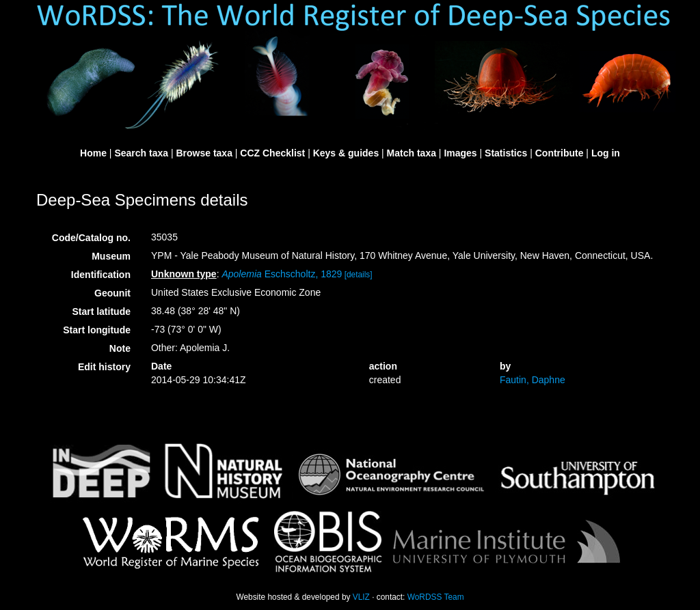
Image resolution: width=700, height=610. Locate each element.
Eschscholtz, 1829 (282, 274)
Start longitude (97, 330)
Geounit (112, 293)
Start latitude (101, 311)
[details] (359, 275)
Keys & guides (346, 153)
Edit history (104, 367)
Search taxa (141, 153)
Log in (606, 153)
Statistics (506, 153)
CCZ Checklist (272, 153)
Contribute (560, 153)
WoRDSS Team (436, 597)
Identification (101, 275)
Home (93, 153)
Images (460, 153)
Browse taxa (204, 153)
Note (120, 348)
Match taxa (412, 153)
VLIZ (361, 597)
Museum (111, 256)
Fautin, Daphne (533, 380)
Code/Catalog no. (91, 238)
